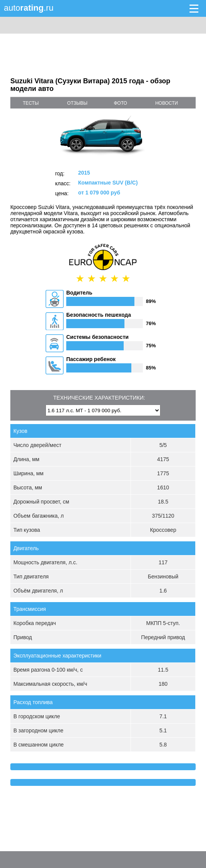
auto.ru (29, 8)
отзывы (77, 103)
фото (120, 103)
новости (166, 103)
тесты (31, 103)
